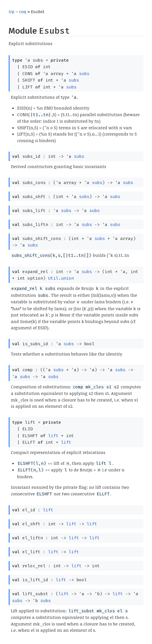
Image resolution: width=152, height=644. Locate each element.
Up (11, 12)
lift (53, 436)
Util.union (61, 278)
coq (23, 12)
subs (84, 74)
